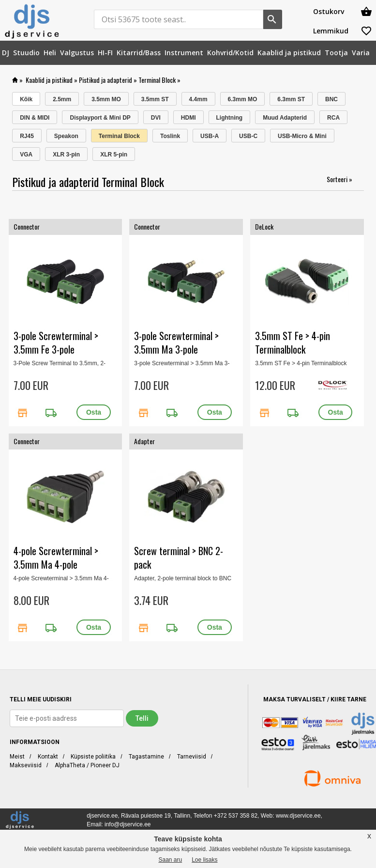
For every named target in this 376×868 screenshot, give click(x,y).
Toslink (170, 136)
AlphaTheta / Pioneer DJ (87, 765)
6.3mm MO (243, 99)
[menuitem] (6, 53)
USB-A (210, 136)
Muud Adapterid (285, 118)
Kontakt (48, 757)
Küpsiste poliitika (93, 757)
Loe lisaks (204, 860)
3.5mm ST (155, 99)
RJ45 (27, 136)
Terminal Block (157, 80)
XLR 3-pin (66, 155)
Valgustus (77, 53)
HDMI (188, 118)
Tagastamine (146, 757)
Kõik (26, 99)
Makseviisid (26, 765)
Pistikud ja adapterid (105, 80)
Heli (50, 53)
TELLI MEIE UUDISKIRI (41, 699)
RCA (333, 118)
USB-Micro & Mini (302, 136)
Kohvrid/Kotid (230, 53)
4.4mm (198, 99)
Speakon (66, 136)
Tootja (336, 53)
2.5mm (62, 99)
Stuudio (26, 53)
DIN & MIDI (35, 118)
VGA (26, 155)
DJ (6, 53)
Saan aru (170, 860)
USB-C (248, 136)
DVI (156, 118)
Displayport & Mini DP (100, 118)
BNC (331, 99)
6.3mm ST (291, 99)
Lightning (230, 118)
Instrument (184, 53)
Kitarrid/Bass (139, 53)
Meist (17, 757)
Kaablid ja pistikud (289, 53)
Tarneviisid (192, 757)
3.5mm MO (106, 99)
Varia (361, 53)
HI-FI (105, 53)
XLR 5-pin (114, 155)
